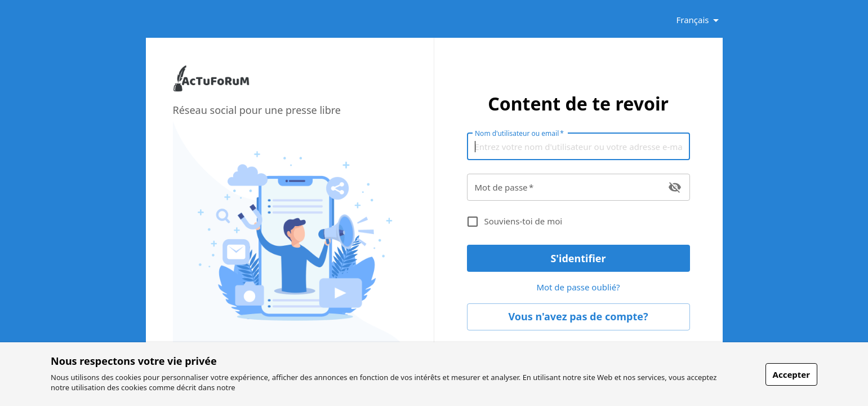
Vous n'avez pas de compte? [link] (578, 317)
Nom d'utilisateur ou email (519, 133)
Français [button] (692, 20)
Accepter (791, 374)
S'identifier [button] (578, 258)
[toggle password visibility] (675, 187)
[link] (211, 89)
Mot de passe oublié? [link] (578, 288)
